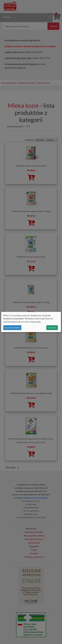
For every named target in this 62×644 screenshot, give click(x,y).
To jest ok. (52, 328)
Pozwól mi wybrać (12, 328)
